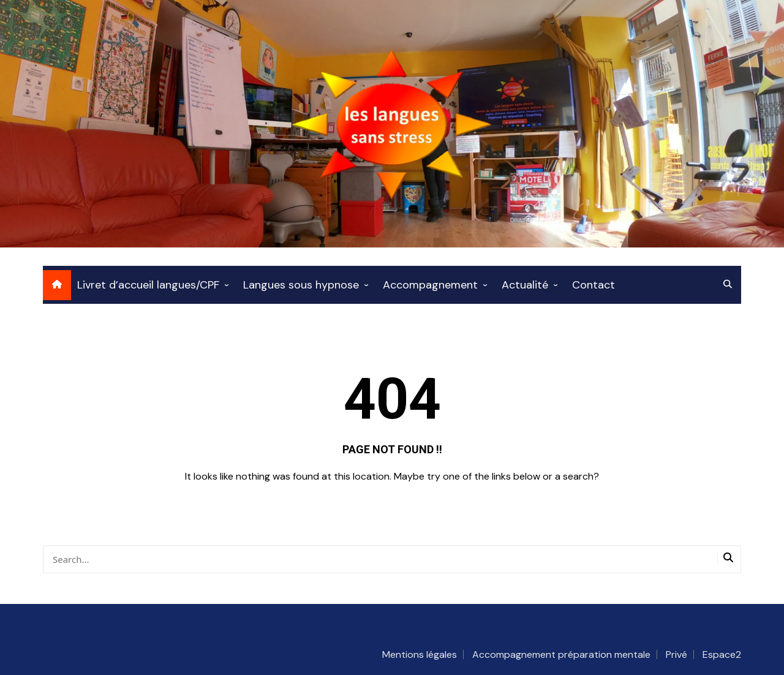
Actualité (525, 285)
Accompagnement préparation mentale (561, 654)
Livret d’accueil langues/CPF (148, 285)
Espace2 (722, 654)
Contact (594, 285)
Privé (677, 654)
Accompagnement (430, 285)
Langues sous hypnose (301, 285)
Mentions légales (420, 654)
